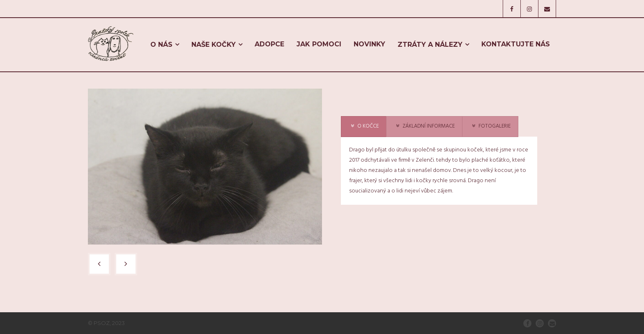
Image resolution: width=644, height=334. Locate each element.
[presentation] (364, 127)
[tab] (364, 127)
